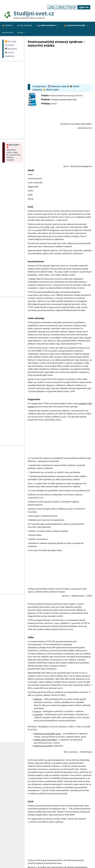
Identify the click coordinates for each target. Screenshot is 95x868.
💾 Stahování (11, 49)
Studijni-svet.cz (34, 13)
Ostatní (23, 32)
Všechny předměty (25, 25)
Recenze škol (7, 32)
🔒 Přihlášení (7, 25)
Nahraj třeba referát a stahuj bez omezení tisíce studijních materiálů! (14, 152)
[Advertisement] (61, 65)
